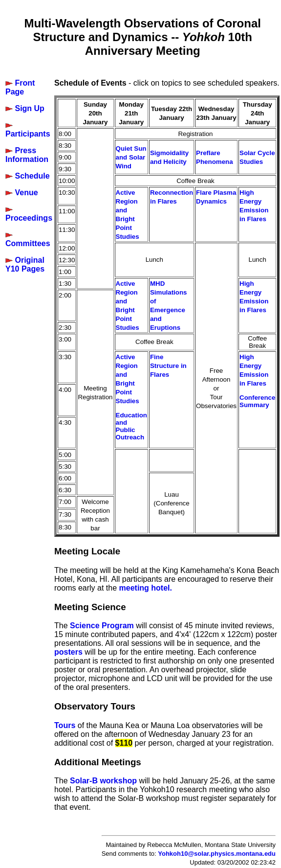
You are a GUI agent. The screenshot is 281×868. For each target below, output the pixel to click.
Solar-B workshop (103, 781)
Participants (28, 134)
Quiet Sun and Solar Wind (131, 157)
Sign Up (29, 108)
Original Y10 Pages (25, 264)
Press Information (27, 155)
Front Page (20, 87)
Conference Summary (257, 401)
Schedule (32, 176)
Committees (28, 243)
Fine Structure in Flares (168, 366)
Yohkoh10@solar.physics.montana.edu (217, 854)
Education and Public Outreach (131, 426)
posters (68, 652)
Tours (65, 725)
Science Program (102, 626)
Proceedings (29, 218)
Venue (26, 193)
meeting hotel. (146, 588)
